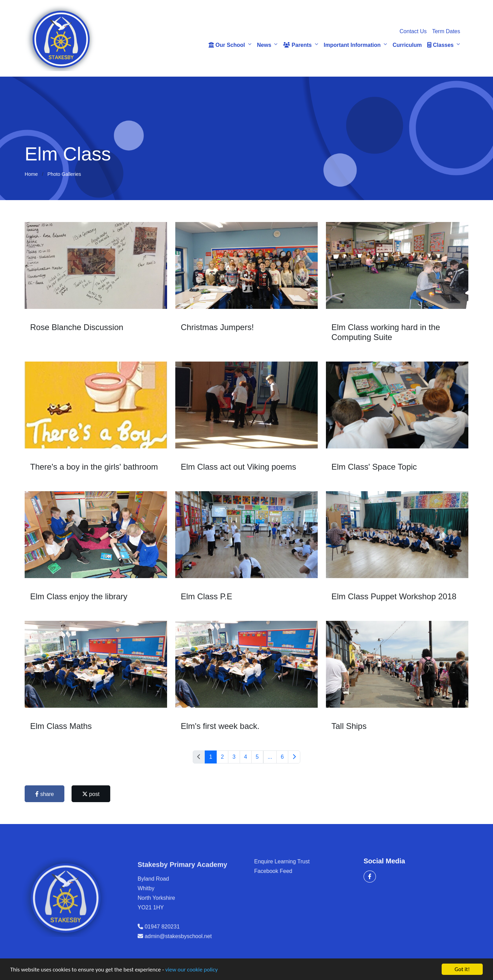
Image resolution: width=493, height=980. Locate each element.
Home (31, 174)
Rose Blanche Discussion (77, 327)
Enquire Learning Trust (304, 861)
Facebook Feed (295, 871)
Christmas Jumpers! (218, 327)
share (45, 794)
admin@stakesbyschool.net (178, 958)
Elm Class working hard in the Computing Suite (386, 332)
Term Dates (446, 31)
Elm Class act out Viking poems (239, 467)
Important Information (352, 45)
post (92, 794)
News (264, 45)
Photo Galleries (64, 174)
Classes (440, 45)
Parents (297, 45)
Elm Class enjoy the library (79, 596)
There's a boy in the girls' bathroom (95, 467)
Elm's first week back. (221, 726)
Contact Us (413, 31)
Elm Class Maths (62, 726)
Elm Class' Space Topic (375, 467)
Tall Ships (350, 726)
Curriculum (407, 45)
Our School (227, 45)
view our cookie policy (192, 970)
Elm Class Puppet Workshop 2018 (395, 596)
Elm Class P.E (207, 596)
